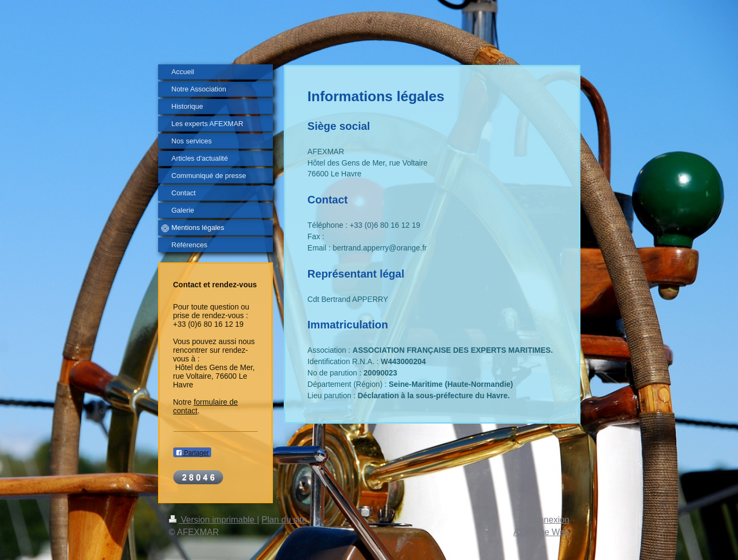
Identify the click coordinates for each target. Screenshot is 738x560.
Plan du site (284, 520)
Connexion (549, 520)
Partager (192, 453)
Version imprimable (213, 520)
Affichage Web (541, 532)
